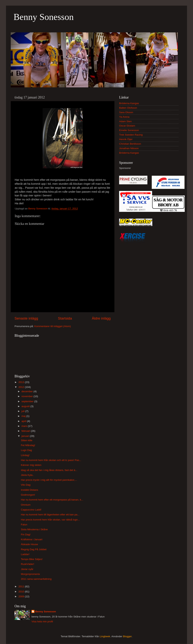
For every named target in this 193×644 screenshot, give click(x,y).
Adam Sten (125, 121)
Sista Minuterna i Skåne (34, 529)
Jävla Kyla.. (27, 475)
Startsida (65, 318)
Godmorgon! (28, 495)
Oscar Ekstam (127, 126)
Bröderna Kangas (129, 103)
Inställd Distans (30, 490)
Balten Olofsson (128, 108)
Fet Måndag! (28, 445)
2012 (22, 387)
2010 (22, 592)
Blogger (127, 636)
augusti (26, 406)
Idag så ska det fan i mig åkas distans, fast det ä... (49, 470)
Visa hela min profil (42, 621)
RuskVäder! (28, 564)
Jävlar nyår (27, 569)
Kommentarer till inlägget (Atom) (53, 326)
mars (25, 426)
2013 (22, 382)
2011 (22, 586)
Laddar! (25, 554)
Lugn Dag (26, 450)
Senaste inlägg (26, 318)
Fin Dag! (26, 535)
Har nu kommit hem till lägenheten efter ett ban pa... (50, 515)
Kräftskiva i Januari (32, 539)
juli (23, 411)
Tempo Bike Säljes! (32, 559)
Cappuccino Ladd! (31, 510)
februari (26, 431)
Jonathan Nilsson (129, 148)
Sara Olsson (126, 112)
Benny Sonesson (44, 17)
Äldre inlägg (101, 318)
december (28, 391)
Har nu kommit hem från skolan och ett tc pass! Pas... (51, 460)
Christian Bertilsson (130, 144)
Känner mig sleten (31, 465)
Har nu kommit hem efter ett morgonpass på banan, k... (52, 500)
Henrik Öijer (126, 139)
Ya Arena (124, 117)
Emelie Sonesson (129, 130)
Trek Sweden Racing (131, 135)
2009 (22, 596)
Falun (24, 525)
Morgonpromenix (30, 574)
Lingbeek (105, 636)
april (24, 421)
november (28, 396)
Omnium (26, 505)
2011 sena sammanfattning (36, 579)
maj (24, 416)
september (28, 401)
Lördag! (25, 455)
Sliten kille (27, 440)
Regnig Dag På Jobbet (34, 549)
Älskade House (29, 544)
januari (26, 436)
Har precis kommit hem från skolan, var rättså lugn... (50, 520)
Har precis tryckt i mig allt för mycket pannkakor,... (49, 480)
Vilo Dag (26, 485)
